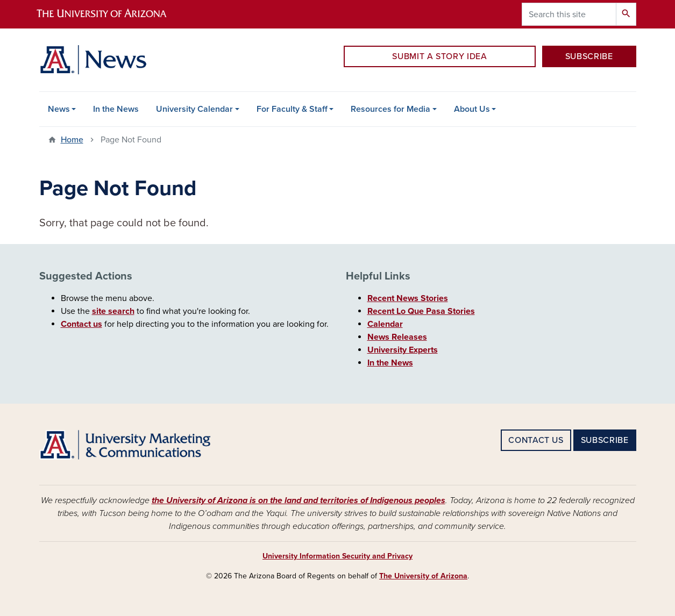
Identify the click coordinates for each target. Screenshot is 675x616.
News (59, 109)
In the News (116, 109)
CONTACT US (536, 440)
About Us (472, 109)
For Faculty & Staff (292, 109)
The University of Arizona (423, 576)
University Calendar (194, 109)
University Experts (403, 350)
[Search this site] (569, 14)
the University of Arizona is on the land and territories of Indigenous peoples (299, 500)
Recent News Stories (408, 298)
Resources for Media (390, 109)
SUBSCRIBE (589, 56)
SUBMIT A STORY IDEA (439, 56)
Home (72, 140)
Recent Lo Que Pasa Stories (421, 311)
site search (113, 311)
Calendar (385, 324)
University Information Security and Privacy (337, 556)
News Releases (397, 337)
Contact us (81, 324)
